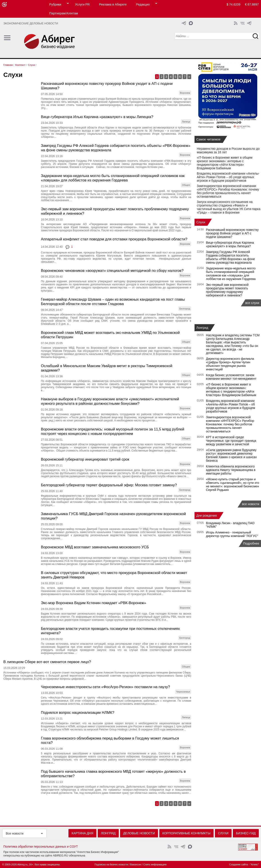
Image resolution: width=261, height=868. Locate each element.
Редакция (143, 4)
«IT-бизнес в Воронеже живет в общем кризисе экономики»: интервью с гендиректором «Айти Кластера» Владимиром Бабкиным (225, 163)
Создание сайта (239, 864)
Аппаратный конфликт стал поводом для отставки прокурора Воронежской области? (114, 239)
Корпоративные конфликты (186, 833)
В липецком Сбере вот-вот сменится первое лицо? (47, 662)
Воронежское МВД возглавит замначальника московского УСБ (95, 547)
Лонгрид (202, 328)
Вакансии (136, 864)
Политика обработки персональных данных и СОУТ (41, 847)
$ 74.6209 (234, 4)
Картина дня (82, 833)
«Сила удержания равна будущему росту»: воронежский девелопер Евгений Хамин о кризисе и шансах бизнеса (231, 455)
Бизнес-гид (246, 833)
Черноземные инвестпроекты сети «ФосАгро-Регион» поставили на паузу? (106, 687)
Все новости (15, 833)
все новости (251, 504)
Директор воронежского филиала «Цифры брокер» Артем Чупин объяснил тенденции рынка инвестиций (230, 364)
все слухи (252, 303)
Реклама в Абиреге (113, 4)
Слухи (201, 222)
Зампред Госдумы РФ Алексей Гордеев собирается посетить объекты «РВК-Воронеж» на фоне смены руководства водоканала (231, 257)
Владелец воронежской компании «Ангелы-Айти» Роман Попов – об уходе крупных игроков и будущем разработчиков (228, 177)
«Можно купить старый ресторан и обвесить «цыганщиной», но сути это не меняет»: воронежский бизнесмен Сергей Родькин (233, 485)
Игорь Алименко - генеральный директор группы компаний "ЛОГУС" (232, 534)
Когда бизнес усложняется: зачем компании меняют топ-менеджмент (231, 377)
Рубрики (55, 4)
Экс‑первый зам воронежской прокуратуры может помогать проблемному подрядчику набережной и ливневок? (227, 290)
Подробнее (251, 543)
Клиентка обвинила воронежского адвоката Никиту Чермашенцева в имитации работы (231, 470)
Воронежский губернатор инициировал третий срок (85, 459)
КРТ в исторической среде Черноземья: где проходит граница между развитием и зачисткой (231, 441)
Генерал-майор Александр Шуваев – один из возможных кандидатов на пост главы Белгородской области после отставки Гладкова (113, 302)
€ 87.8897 (252, 4)
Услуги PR (82, 4)
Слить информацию (155, 864)
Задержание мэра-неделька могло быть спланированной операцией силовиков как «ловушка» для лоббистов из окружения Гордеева (113, 178)
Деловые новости (139, 833)
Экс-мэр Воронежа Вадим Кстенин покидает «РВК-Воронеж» (94, 603)
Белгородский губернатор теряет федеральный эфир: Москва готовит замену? (109, 485)
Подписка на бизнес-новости (111, 864)
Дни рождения (207, 516)
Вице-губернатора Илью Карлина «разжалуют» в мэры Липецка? (97, 117)
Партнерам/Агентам (64, 13)
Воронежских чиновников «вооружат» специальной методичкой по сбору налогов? (112, 271)
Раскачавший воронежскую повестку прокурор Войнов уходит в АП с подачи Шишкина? (232, 233)
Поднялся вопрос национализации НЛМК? (78, 713)
